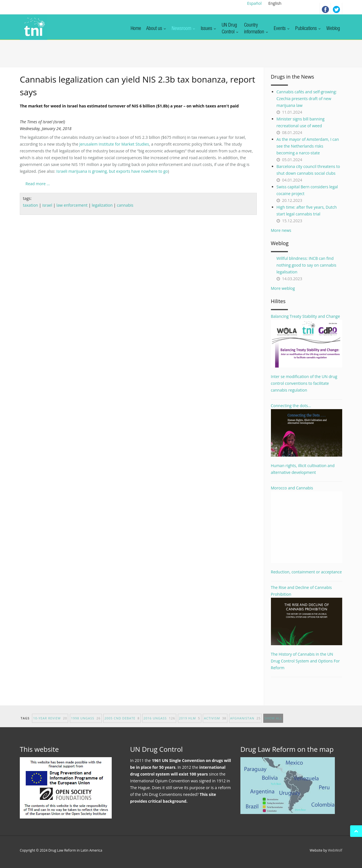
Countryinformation (256, 29)
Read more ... (38, 184)
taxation (30, 205)
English (275, 3)
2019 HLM (190, 723)
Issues (209, 29)
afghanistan (245, 723)
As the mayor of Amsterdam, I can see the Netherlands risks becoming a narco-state (308, 146)
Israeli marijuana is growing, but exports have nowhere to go (112, 171)
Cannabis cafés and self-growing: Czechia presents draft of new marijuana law (307, 99)
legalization (102, 205)
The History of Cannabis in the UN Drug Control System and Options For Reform (305, 661)
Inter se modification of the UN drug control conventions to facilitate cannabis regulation (304, 383)
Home (136, 29)
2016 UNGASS (159, 723)
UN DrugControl (230, 29)
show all (273, 723)
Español (254, 3)
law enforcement (72, 205)
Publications (308, 29)
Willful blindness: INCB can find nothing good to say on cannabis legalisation (307, 265)
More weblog (283, 288)
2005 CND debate (122, 723)
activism (215, 723)
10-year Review (50, 723)
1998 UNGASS (86, 723)
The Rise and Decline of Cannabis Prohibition (307, 615)
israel (47, 205)
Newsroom (184, 29)
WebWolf (335, 850)
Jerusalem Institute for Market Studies (114, 144)
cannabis (125, 205)
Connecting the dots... (307, 430)
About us (156, 29)
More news (281, 230)
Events (282, 29)
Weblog (333, 29)
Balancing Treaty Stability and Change (307, 340)
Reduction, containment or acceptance (306, 572)
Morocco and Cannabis (307, 524)
